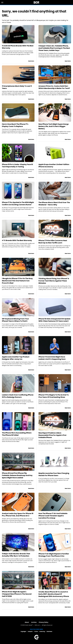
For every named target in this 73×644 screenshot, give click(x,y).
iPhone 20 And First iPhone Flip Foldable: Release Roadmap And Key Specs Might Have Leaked (17, 475)
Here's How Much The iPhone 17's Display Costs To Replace (15, 125)
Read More (31, 61)
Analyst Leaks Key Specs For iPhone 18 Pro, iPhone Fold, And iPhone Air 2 (18, 515)
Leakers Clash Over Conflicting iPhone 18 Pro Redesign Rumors (18, 396)
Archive (34, 622)
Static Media (29, 625)
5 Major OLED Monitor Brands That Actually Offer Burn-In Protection (16, 555)
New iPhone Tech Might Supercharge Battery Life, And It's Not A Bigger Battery (54, 126)
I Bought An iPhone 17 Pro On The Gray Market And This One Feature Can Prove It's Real (17, 281)
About (27, 622)
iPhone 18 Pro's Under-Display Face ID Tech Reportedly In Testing (17, 166)
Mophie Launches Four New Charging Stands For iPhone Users (54, 474)
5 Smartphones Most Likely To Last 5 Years (17, 87)
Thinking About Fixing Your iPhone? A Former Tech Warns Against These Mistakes (54, 281)
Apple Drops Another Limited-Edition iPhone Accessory (54, 166)
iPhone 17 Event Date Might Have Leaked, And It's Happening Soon (52, 358)
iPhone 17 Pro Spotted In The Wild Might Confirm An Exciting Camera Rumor (18, 203)
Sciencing (42, 631)
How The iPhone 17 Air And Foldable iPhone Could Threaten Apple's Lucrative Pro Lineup (53, 516)
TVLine (36, 631)
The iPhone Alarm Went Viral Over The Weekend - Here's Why (54, 204)
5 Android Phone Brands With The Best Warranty (18, 47)
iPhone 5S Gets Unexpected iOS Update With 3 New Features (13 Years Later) (54, 320)
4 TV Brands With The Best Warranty (17, 240)
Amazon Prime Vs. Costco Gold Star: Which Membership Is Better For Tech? (54, 87)
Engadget (23, 631)
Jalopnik (30, 631)
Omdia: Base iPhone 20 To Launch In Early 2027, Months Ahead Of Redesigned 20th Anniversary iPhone (54, 594)
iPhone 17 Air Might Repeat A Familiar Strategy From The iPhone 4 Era (54, 555)
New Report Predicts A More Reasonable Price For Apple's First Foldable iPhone (52, 435)
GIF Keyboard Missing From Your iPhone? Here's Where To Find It (15, 320)
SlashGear (49, 631)
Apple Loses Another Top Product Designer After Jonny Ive (16, 358)
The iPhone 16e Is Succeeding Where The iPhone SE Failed (17, 434)
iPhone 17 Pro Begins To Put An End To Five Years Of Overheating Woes (54, 396)
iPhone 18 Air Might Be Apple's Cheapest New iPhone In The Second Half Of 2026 (17, 594)
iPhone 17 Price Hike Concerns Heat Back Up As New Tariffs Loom (53, 242)
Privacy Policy (44, 622)
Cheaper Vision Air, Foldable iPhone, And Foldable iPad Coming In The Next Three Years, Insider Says (54, 48)
